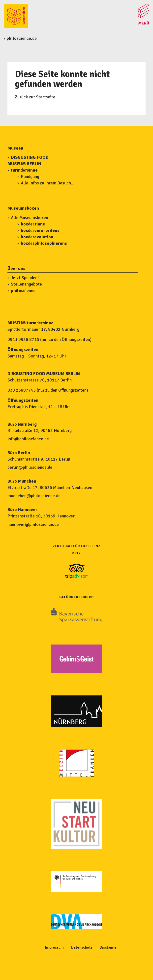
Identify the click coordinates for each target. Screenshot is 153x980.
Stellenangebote (26, 284)
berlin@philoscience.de (30, 467)
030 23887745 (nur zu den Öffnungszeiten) (48, 390)
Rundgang (30, 177)
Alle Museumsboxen (30, 218)
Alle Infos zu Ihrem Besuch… (48, 183)
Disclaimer (109, 947)
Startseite (46, 97)
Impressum (54, 947)
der (24, 170)
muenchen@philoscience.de (34, 496)
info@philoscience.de (28, 439)
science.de (22, 38)
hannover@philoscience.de (33, 524)
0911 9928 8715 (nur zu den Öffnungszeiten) (49, 339)
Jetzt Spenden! (25, 278)
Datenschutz (82, 947)
